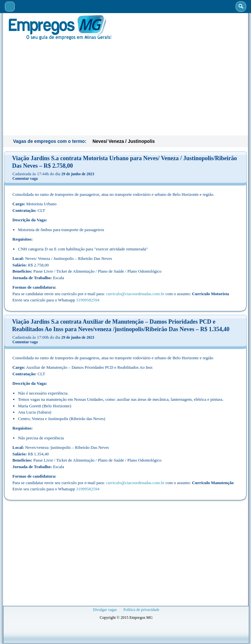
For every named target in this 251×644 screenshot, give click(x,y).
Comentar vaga (25, 178)
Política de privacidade (142, 610)
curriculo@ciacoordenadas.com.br (135, 294)
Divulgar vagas (105, 610)
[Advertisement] (125, 87)
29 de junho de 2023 (78, 174)
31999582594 (88, 300)
